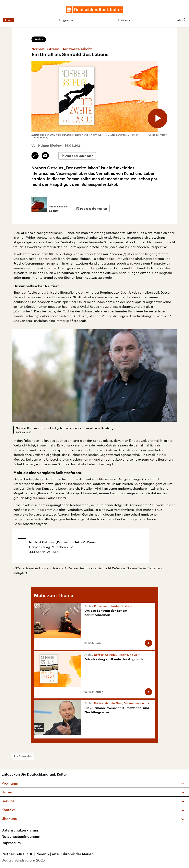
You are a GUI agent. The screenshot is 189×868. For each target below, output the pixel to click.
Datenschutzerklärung (20, 830)
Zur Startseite (23, 756)
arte (57, 854)
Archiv (39, 39)
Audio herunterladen (79, 156)
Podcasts (124, 20)
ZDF (31, 854)
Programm (66, 20)
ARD (21, 854)
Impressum (11, 843)
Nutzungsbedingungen (21, 836)
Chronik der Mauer (77, 854)
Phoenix (44, 854)
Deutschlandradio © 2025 (23, 860)
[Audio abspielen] (158, 118)
